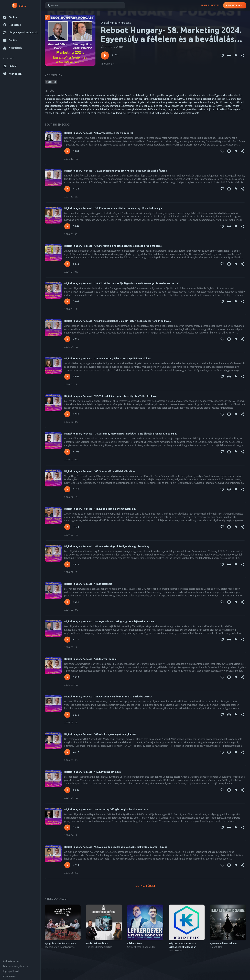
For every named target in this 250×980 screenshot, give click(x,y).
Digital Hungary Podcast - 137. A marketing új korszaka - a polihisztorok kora (108, 359)
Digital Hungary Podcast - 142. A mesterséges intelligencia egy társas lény (107, 546)
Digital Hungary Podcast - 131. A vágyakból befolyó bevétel (99, 133)
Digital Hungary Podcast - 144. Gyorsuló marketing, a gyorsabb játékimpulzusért (110, 621)
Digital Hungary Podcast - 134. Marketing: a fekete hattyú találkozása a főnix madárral (113, 246)
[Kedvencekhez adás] (222, 55)
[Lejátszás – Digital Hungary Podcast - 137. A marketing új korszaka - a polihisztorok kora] (67, 377)
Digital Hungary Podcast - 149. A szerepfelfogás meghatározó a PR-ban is (106, 809)
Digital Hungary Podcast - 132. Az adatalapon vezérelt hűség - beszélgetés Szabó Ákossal (116, 171)
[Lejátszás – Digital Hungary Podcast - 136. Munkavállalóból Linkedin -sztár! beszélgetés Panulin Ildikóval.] (67, 339)
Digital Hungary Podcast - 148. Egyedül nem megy (93, 772)
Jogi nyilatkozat (11, 971)
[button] (20, 17)
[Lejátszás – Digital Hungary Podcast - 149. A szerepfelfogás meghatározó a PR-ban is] (67, 828)
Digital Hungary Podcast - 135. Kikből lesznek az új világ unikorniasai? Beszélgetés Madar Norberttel (122, 283)
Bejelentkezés (210, 5)
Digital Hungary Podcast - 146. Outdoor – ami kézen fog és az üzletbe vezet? (108, 697)
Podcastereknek (11, 961)
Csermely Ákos (112, 47)
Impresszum (9, 976)
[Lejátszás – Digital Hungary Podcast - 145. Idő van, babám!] (67, 677)
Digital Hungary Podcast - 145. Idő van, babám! (91, 659)
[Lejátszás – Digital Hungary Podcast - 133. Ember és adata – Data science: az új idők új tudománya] (67, 226)
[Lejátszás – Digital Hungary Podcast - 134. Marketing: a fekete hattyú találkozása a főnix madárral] (67, 264)
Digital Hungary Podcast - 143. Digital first (88, 584)
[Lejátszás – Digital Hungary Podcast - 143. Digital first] (67, 602)
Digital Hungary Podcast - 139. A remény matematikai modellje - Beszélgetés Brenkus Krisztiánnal (120, 434)
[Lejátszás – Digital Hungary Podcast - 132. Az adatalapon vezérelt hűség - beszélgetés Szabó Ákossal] (67, 189)
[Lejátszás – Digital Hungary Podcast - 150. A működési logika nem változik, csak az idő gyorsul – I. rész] (67, 865)
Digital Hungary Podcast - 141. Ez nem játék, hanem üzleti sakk (100, 509)
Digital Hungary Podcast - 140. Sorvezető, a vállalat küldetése (100, 471)
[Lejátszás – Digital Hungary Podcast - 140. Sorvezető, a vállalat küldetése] (67, 489)
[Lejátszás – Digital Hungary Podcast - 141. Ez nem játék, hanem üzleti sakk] (67, 527)
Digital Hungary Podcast (116, 23)
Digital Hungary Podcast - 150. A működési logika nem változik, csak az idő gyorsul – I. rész (116, 847)
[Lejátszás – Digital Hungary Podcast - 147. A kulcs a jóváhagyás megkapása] (67, 752)
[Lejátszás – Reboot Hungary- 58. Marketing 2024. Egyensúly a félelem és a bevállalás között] (105, 55)
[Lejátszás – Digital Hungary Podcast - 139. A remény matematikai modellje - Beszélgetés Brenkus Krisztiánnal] (67, 452)
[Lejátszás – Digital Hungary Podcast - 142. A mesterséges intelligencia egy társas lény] (67, 564)
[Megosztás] (243, 55)
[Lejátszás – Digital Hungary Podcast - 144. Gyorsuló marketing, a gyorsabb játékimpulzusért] (67, 640)
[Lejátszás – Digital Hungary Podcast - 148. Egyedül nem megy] (67, 790)
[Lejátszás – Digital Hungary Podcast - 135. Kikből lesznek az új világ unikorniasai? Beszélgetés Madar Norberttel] (67, 302)
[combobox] (84, 5)
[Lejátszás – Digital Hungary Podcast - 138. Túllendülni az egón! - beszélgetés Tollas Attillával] (67, 414)
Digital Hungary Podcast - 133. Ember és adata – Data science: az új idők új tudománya (113, 208)
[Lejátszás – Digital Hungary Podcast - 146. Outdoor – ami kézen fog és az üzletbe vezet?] (67, 715)
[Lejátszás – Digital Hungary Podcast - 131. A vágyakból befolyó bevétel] (67, 151)
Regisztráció (235, 5)
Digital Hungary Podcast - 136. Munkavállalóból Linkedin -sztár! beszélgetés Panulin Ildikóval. (118, 321)
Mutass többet (145, 886)
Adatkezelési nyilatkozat (16, 966)
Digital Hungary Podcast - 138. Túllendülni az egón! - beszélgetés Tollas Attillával (111, 396)
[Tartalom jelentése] (236, 55)
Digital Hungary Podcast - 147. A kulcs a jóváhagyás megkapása (100, 734)
